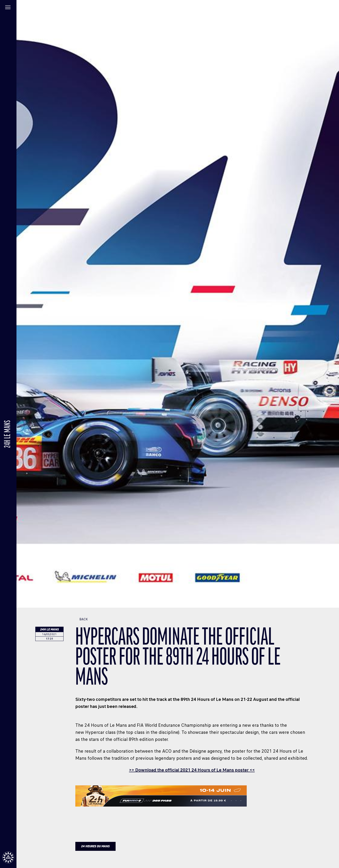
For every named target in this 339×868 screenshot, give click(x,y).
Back (82, 619)
